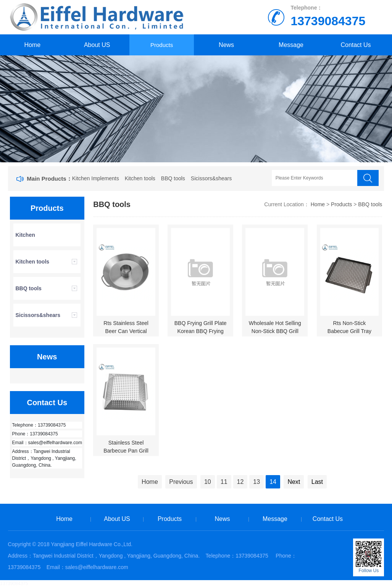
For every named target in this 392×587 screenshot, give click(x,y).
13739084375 (14, 584)
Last (317, 482)
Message (291, 45)
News (226, 45)
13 (256, 482)
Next (294, 482)
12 (240, 482)
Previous (181, 482)
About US (97, 45)
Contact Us (356, 45)
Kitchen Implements (96, 178)
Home (32, 45)
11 (224, 482)
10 (208, 482)
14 (273, 482)
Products (162, 45)
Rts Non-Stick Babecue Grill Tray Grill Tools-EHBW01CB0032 (350, 335)
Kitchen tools (140, 178)
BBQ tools (173, 178)
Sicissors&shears (211, 178)
